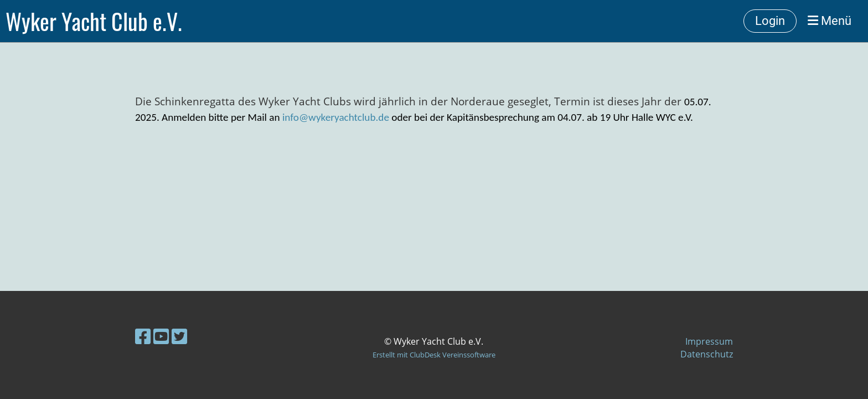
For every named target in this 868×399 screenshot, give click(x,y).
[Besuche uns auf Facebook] (143, 336)
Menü (830, 21)
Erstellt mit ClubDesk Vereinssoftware (434, 355)
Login (770, 21)
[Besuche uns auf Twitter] (179, 336)
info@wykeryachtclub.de (336, 117)
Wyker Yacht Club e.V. (94, 21)
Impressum (709, 341)
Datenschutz (707, 354)
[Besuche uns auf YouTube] (161, 336)
